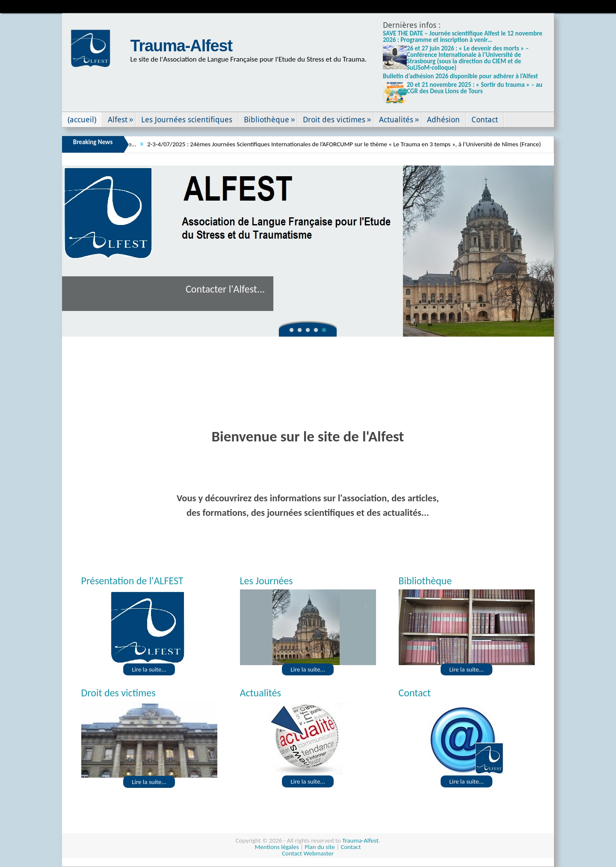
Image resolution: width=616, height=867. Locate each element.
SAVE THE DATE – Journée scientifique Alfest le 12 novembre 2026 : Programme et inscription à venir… (463, 37)
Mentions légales (277, 847)
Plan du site (320, 847)
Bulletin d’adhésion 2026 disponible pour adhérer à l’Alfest (461, 76)
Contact (351, 847)
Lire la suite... (149, 669)
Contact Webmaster (308, 853)
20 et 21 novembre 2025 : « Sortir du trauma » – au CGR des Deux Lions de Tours (475, 88)
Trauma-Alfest (182, 46)
